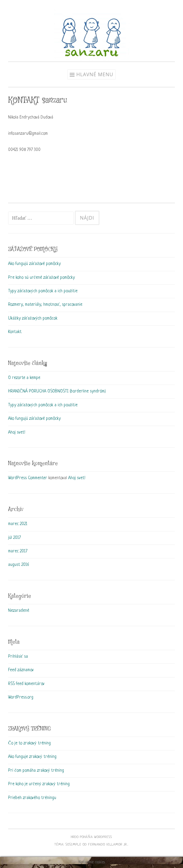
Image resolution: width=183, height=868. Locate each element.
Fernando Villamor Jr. (108, 845)
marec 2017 (18, 551)
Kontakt (15, 332)
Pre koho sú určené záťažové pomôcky (41, 278)
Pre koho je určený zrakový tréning (39, 784)
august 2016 (18, 565)
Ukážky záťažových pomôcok (33, 318)
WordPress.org (21, 697)
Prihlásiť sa (18, 656)
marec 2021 (18, 524)
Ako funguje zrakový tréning (32, 757)
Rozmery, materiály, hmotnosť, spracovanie (45, 305)
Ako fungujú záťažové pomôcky (34, 264)
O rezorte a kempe (24, 378)
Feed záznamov (21, 670)
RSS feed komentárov (26, 684)
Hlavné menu (95, 74)
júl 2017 (14, 538)
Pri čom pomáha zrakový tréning (36, 770)
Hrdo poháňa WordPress (91, 837)
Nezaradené (19, 611)
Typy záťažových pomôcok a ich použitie (43, 291)
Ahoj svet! (17, 432)
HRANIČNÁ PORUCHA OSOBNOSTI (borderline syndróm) (57, 391)
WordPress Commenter (28, 478)
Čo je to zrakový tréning (29, 743)
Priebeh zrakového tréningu (32, 798)
